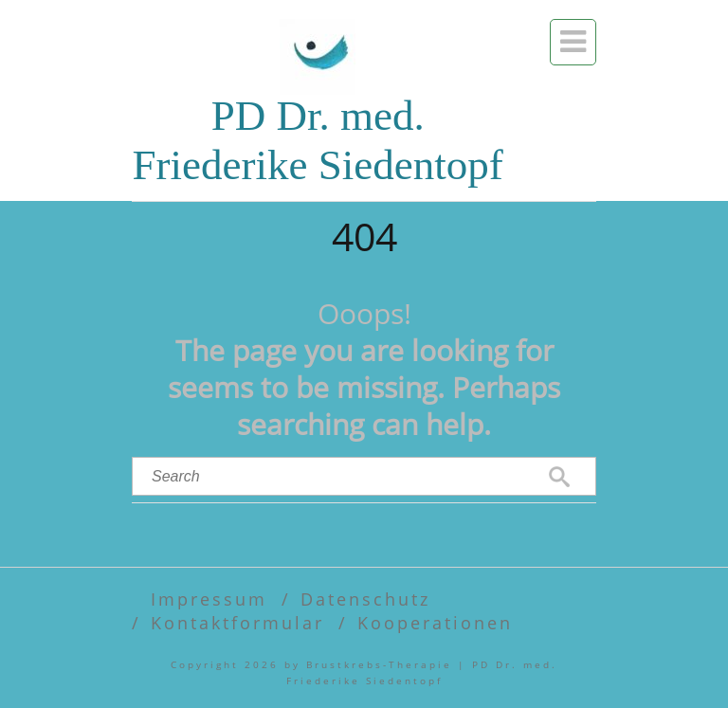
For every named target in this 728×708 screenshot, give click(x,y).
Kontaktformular (237, 622)
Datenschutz (365, 599)
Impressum (209, 599)
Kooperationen (435, 622)
